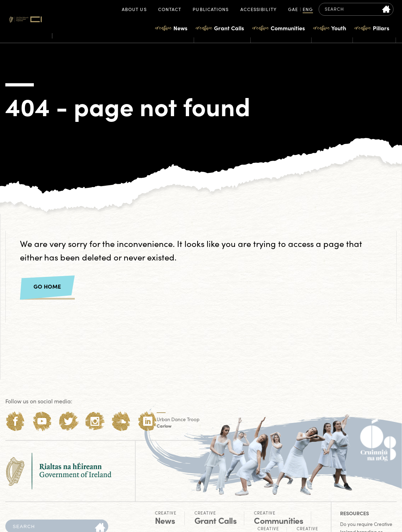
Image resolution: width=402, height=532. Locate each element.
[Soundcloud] (121, 421)
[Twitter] (69, 421)
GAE (293, 10)
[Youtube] (42, 421)
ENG (308, 10)
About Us (134, 10)
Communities (279, 28)
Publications (211, 10)
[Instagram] (95, 421)
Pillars (372, 28)
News (171, 28)
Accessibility (259, 10)
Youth (330, 28)
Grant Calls (220, 28)
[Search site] (387, 9)
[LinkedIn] (148, 421)
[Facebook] (15, 421)
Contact (170, 10)
